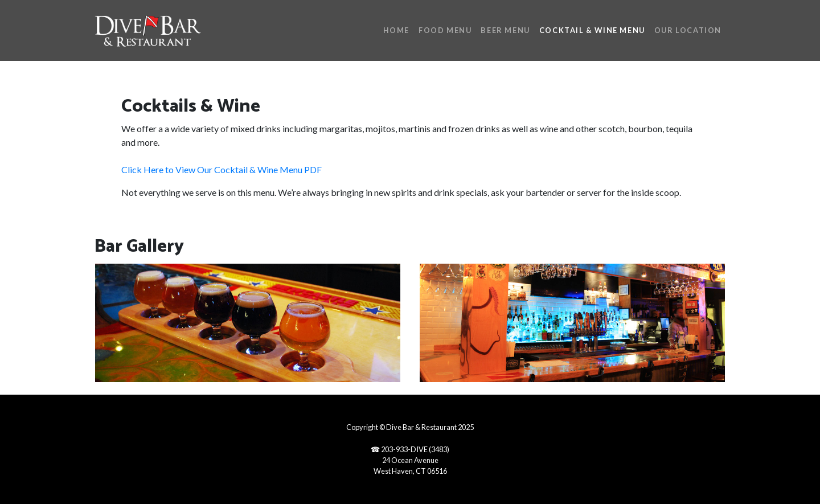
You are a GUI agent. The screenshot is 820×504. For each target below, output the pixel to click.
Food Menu (445, 30)
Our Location (688, 30)
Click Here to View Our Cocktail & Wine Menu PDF (222, 169)
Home (396, 30)
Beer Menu (505, 30)
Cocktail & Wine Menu (592, 30)
